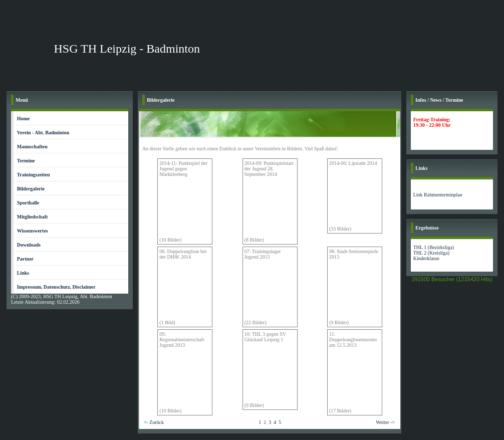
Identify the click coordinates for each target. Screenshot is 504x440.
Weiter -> (385, 422)
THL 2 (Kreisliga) (431, 253)
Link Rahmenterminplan (438, 195)
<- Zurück (154, 422)
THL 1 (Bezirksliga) (434, 247)
